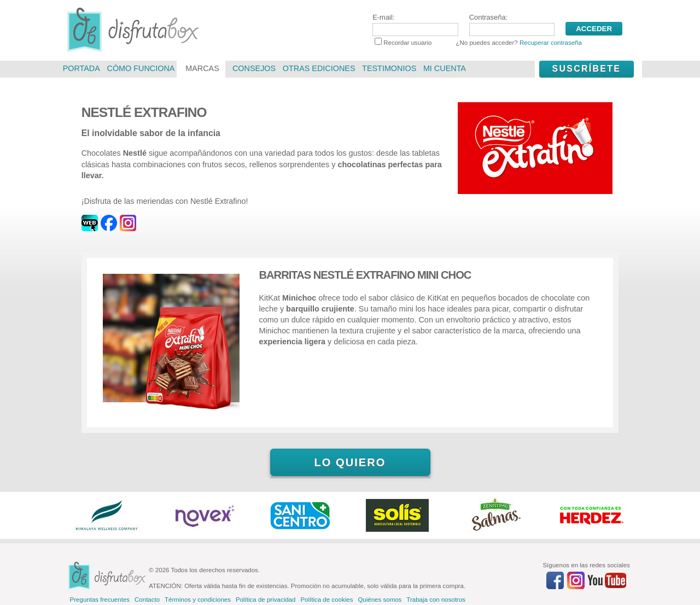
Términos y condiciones (198, 600)
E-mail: (415, 25)
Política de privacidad (266, 600)
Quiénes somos (380, 600)
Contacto (147, 600)
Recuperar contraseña (551, 43)
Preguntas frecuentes (100, 600)
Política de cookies (326, 600)
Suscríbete (586, 69)
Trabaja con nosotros (436, 600)
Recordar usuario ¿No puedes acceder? (478, 43)
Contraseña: (512, 25)
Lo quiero (350, 462)
